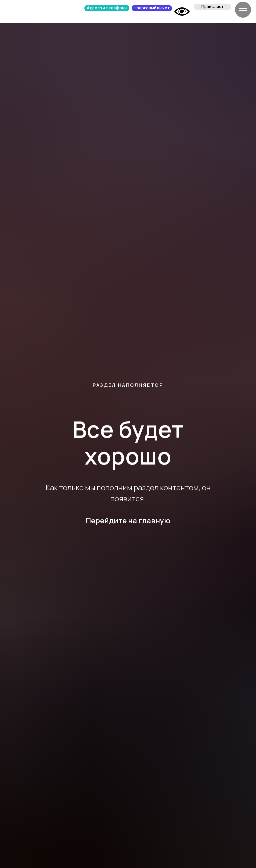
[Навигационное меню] (243, 10)
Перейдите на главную (128, 521)
